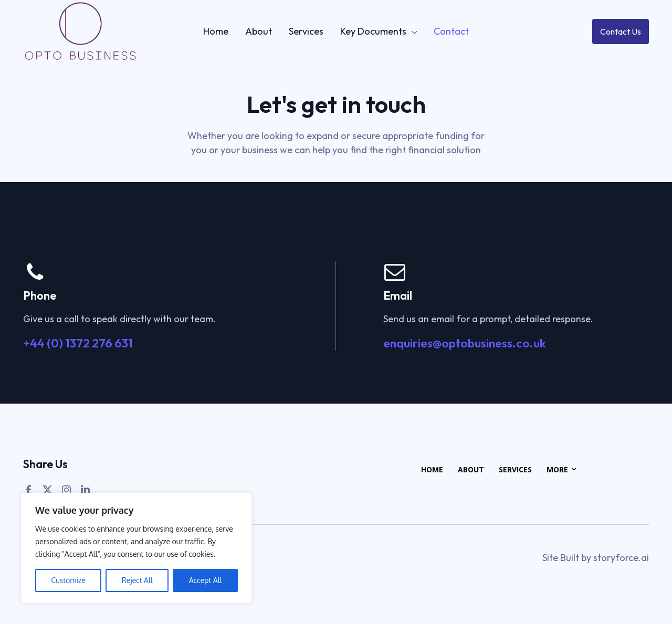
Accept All (206, 580)
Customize (68, 580)
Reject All (137, 580)
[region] (136, 548)
